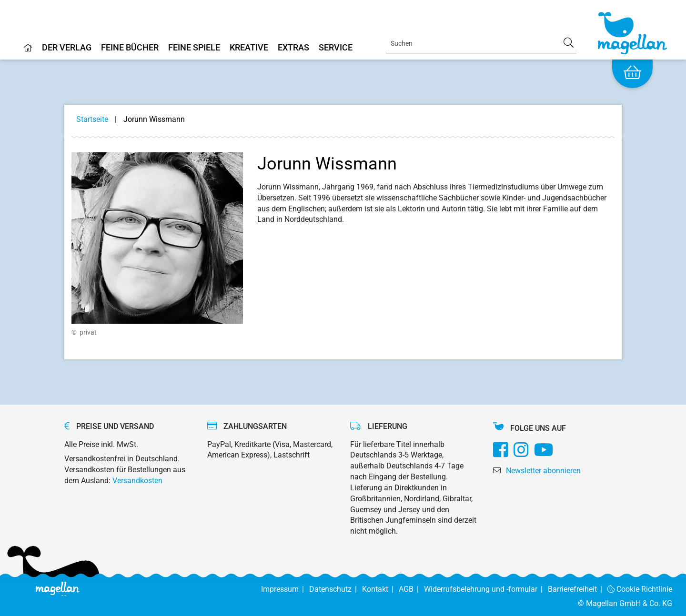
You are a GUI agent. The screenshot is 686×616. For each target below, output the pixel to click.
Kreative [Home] (249, 48)
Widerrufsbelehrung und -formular (486, 589)
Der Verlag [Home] (67, 48)
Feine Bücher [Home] (130, 48)
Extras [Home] (293, 48)
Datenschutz (336, 589)
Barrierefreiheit (578, 589)
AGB (411, 589)
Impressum (285, 589)
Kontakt (380, 589)
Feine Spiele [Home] (194, 48)
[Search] (481, 43)
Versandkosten (137, 481)
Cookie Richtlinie (640, 589)
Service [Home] (336, 48)
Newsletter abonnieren (543, 471)
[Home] (28, 51)
